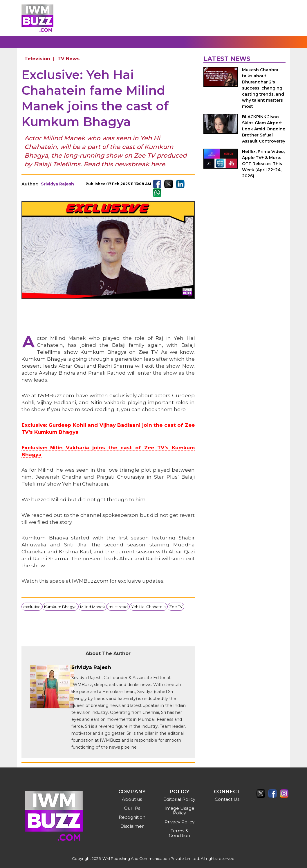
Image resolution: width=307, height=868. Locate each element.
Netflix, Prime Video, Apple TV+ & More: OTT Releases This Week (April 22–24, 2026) (263, 164)
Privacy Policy (179, 822)
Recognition (132, 817)
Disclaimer (132, 826)
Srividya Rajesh (57, 184)
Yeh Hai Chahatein (148, 607)
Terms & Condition (179, 833)
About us (132, 799)
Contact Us (227, 799)
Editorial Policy (179, 799)
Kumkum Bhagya (60, 607)
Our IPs (132, 808)
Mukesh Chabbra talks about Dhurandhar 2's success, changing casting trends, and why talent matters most (263, 88)
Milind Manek (93, 607)
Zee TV (176, 607)
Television (37, 59)
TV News (68, 59)
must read (118, 607)
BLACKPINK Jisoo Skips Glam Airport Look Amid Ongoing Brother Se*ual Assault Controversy (264, 129)
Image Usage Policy (179, 810)
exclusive (32, 607)
